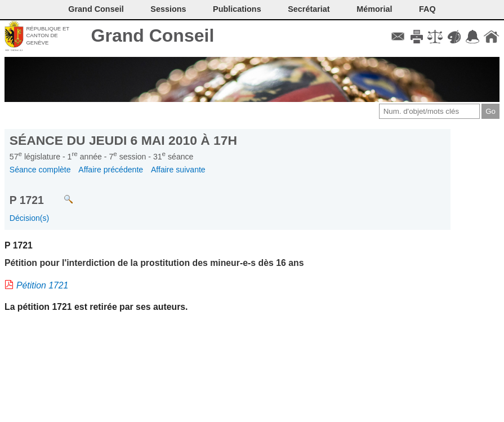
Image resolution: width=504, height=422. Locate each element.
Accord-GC (473, 37)
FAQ (427, 9)
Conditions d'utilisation (435, 37)
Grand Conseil (153, 35)
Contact (398, 37)
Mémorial (374, 9)
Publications (237, 9)
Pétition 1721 (42, 285)
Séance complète (40, 170)
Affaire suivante (178, 170)
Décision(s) (29, 218)
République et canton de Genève (48, 35)
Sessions (168, 9)
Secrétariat (309, 9)
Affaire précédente (111, 170)
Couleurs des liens (454, 37)
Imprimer (416, 37)
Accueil (491, 37)
